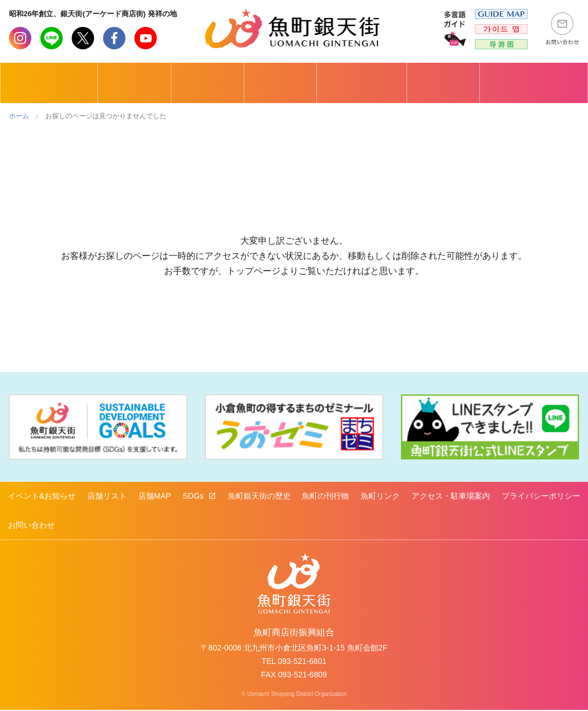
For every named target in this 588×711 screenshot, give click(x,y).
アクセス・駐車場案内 (451, 496)
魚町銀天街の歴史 (259, 496)
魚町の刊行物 (325, 496)
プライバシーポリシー (541, 496)
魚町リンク (380, 496)
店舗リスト (107, 496)
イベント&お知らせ (42, 496)
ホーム (19, 116)
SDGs (194, 496)
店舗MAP (155, 496)
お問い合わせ (31, 526)
